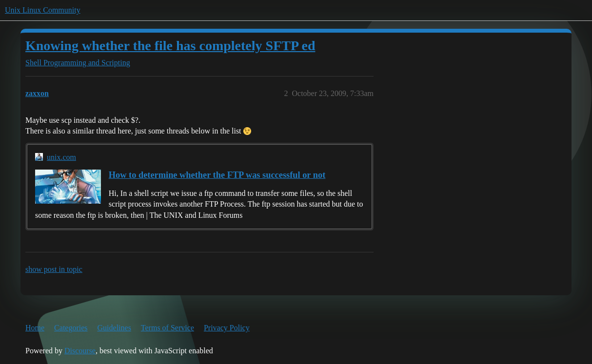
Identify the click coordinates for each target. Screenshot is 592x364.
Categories (71, 328)
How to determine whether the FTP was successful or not (217, 175)
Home (35, 328)
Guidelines (114, 328)
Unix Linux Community (43, 10)
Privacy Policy (227, 328)
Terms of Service (168, 328)
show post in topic (54, 269)
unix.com (61, 157)
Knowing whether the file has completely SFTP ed (170, 46)
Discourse (80, 351)
